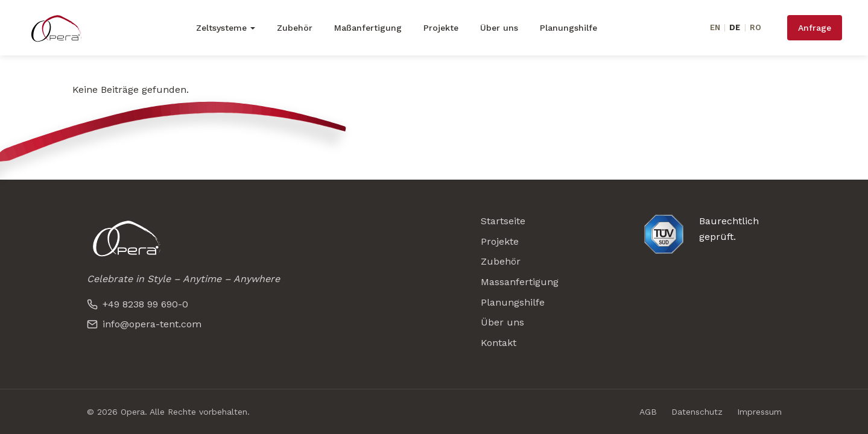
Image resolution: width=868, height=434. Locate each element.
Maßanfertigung (368, 28)
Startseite (503, 221)
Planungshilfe (569, 28)
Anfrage (815, 28)
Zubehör (295, 28)
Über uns (499, 28)
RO (756, 27)
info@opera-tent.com (144, 324)
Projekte (441, 28)
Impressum (759, 412)
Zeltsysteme (221, 28)
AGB (648, 412)
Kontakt (499, 343)
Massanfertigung (520, 282)
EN (715, 27)
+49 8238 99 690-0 (138, 304)
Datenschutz (697, 412)
